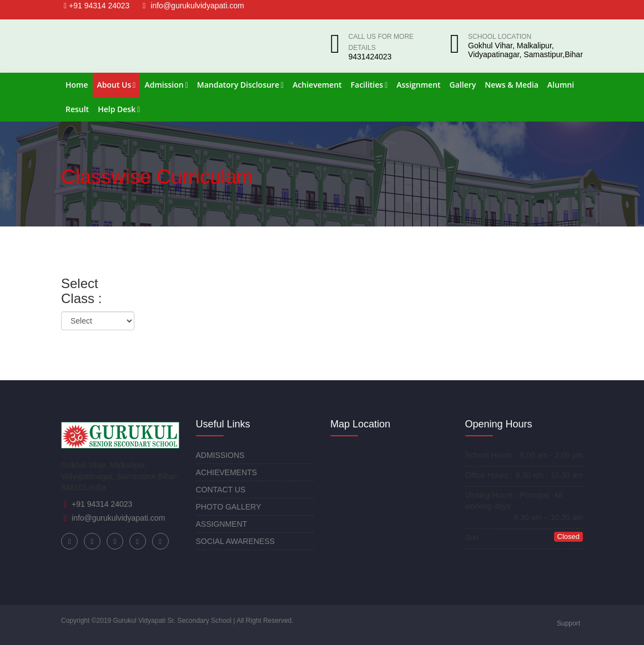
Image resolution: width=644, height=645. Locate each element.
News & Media (512, 85)
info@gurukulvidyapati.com (193, 6)
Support (568, 623)
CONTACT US (221, 490)
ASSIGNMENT (222, 524)
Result (77, 109)
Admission (166, 85)
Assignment (418, 85)
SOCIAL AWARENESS (235, 541)
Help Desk (119, 109)
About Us (117, 85)
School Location (500, 37)
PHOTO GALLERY (229, 507)
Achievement (317, 85)
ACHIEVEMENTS (227, 472)
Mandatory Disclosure (240, 85)
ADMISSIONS (220, 455)
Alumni (561, 85)
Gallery (463, 85)
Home (77, 85)
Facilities (369, 85)
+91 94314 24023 (97, 6)
